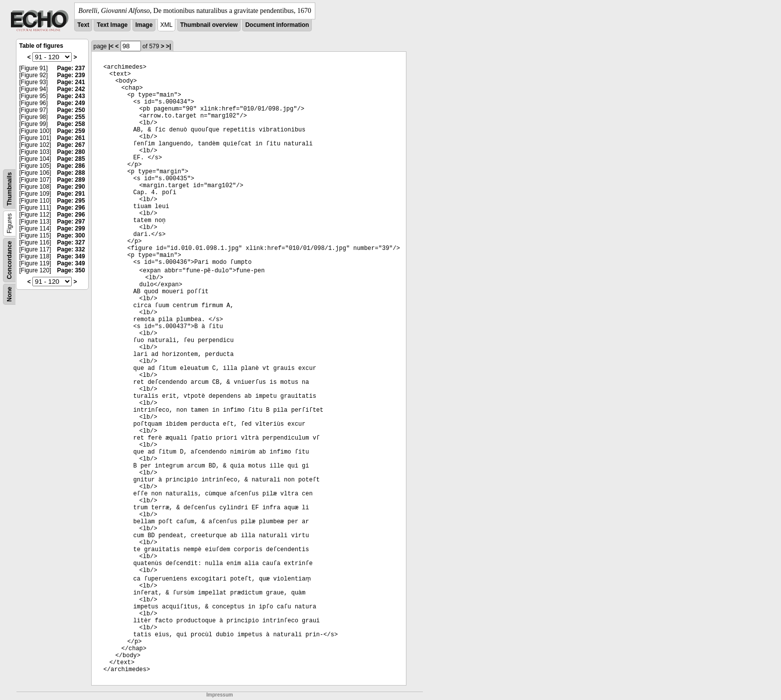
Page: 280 (71, 152)
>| (168, 46)
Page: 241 (71, 82)
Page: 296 (71, 208)
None (9, 294)
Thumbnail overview (209, 25)
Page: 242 (71, 89)
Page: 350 (71, 270)
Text (83, 25)
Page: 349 (71, 256)
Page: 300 (71, 235)
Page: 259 (71, 131)
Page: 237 (71, 68)
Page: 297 (71, 222)
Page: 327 (71, 242)
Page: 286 (71, 166)
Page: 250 (71, 110)
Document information (277, 25)
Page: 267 (71, 145)
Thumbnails (9, 189)
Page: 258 (71, 124)
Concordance (9, 260)
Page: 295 (71, 201)
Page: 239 (71, 75)
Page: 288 (71, 173)
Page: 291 (71, 194)
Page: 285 (71, 159)
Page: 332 (71, 249)
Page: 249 (71, 103)
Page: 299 (71, 229)
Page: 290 (71, 187)
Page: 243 (71, 96)
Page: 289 (71, 180)
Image (144, 25)
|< (111, 46)
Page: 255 (71, 117)
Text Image (112, 25)
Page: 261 (71, 138)
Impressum (219, 695)
